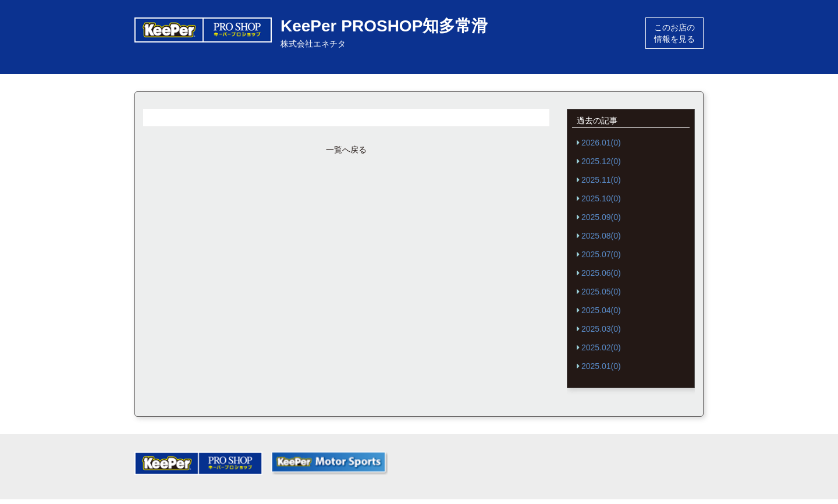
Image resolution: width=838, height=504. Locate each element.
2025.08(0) (601, 236)
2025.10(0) (601, 198)
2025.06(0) (601, 273)
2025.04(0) (601, 310)
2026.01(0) (601, 143)
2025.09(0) (601, 217)
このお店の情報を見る (674, 33)
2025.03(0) (601, 329)
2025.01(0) (601, 366)
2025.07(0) (601, 254)
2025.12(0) (601, 161)
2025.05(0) (601, 292)
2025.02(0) (601, 347)
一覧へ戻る (346, 150)
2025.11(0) (601, 180)
